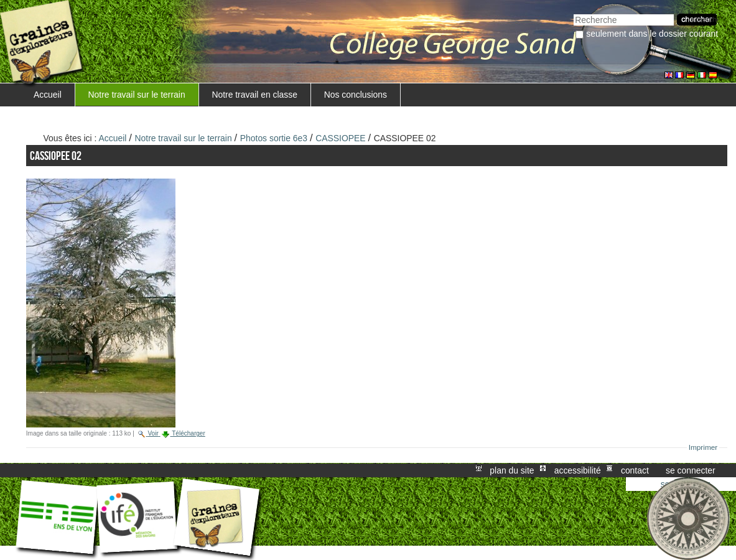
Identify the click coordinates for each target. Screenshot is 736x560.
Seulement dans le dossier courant (652, 34)
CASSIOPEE (340, 138)
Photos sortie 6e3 (274, 138)
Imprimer (703, 447)
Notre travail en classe (254, 95)
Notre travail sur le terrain (137, 95)
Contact (635, 470)
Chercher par (573, 13)
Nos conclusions (356, 95)
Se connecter (691, 470)
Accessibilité (578, 470)
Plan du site (512, 470)
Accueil (48, 95)
